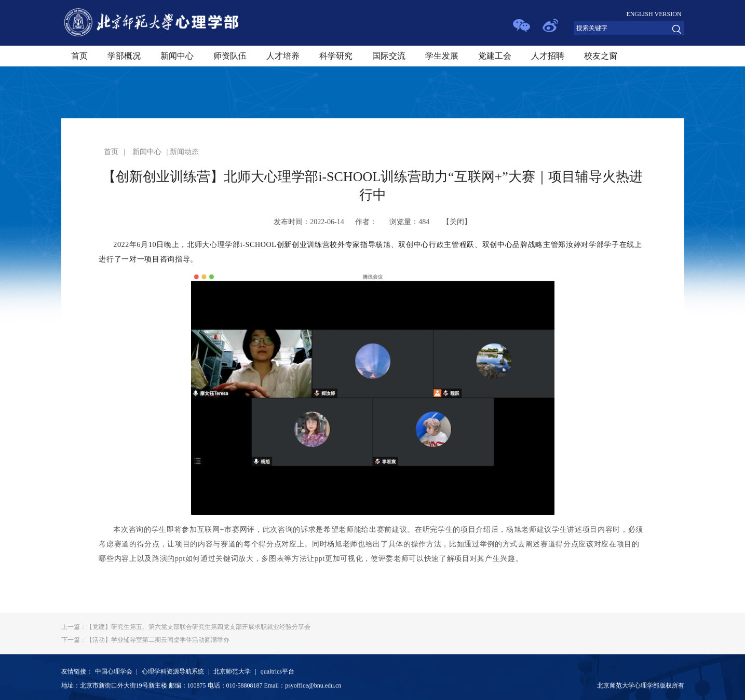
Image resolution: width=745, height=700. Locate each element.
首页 (79, 56)
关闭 (457, 222)
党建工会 (495, 56)
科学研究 (336, 56)
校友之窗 (601, 56)
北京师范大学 (232, 671)
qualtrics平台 (277, 671)
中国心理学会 (114, 671)
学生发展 (442, 56)
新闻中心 (177, 56)
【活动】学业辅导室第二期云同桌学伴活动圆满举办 (145, 640)
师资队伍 (230, 56)
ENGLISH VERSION (654, 14)
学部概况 (124, 56)
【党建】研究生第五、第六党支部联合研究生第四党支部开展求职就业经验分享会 (186, 627)
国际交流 (389, 56)
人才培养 (283, 56)
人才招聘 (548, 56)
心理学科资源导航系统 (173, 671)
